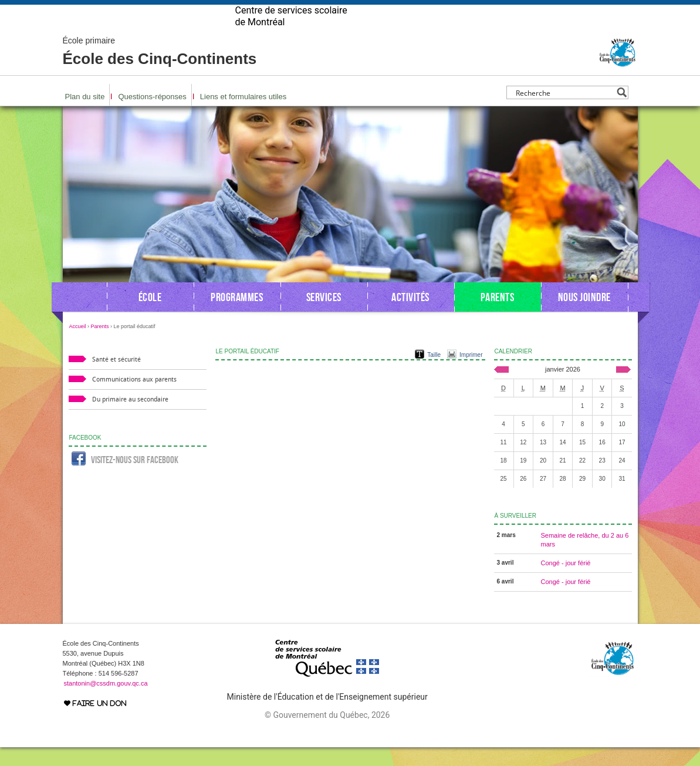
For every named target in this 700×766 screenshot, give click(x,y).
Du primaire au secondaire (130, 418)
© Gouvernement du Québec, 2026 (327, 734)
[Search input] (564, 111)
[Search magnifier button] (622, 111)
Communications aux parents (134, 398)
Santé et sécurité (116, 378)
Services (324, 316)
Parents (498, 316)
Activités (410, 316)
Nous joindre (584, 316)
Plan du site (85, 115)
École (150, 316)
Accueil (78, 345)
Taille (434, 374)
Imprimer (471, 374)
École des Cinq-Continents (160, 70)
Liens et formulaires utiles (243, 115)
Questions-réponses (152, 115)
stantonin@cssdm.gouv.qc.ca (106, 702)
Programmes (237, 316)
